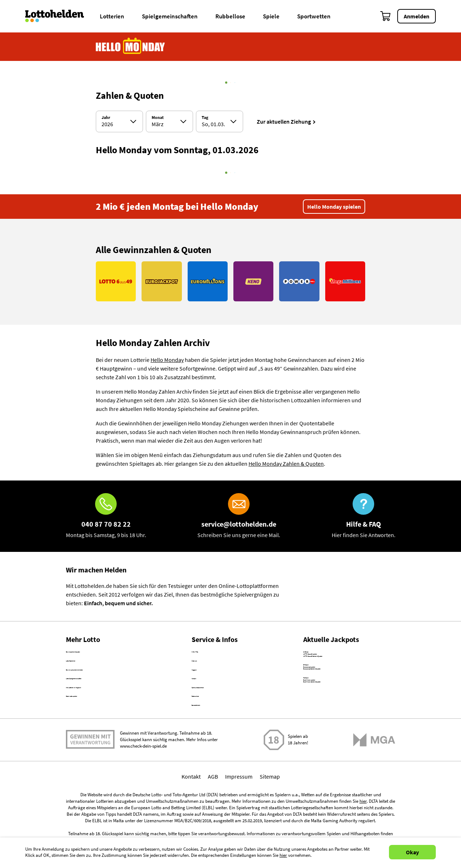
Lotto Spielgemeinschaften (99, 700)
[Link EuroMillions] (208, 281)
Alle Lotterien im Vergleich (97, 716)
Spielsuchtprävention (218, 716)
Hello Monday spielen (334, 207)
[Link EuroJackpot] (162, 281)
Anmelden (417, 16)
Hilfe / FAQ (204, 654)
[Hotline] (106, 516)
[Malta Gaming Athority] (374, 784)
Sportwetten (314, 16)
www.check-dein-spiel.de (143, 791)
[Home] (59, 16)
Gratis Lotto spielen (89, 731)
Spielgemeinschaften (170, 16)
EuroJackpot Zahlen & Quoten (340, 704)
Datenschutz (207, 731)
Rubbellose (230, 16)
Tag (205, 118)
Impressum (239, 821)
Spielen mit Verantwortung (90, 784)
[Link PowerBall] (299, 281)
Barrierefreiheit (210, 747)
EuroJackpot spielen (328, 695)
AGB (213, 821)
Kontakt (201, 700)
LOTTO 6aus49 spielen (330, 662)
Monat (158, 118)
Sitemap (270, 821)
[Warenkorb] (386, 16)
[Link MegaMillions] (345, 281)
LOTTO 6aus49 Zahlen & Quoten (342, 671)
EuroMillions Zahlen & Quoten (340, 736)
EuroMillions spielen (328, 728)
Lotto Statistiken (86, 669)
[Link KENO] (253, 281)
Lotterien (112, 16)
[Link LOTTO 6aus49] (116, 281)
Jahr (106, 118)
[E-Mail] (239, 516)
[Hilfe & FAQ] (364, 516)
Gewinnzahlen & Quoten (95, 654)
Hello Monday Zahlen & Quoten (286, 464)
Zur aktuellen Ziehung (284, 121)
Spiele (271, 16)
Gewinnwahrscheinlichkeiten (101, 685)
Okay (412, 852)
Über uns (203, 669)
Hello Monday (167, 360)
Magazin (202, 685)
